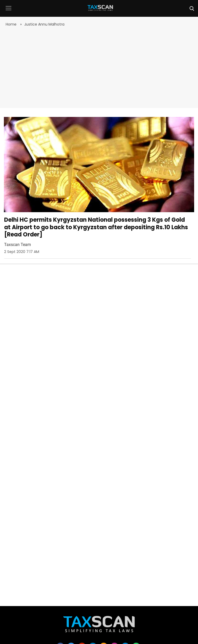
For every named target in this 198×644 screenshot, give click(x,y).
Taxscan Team (18, 244)
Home (12, 24)
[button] (8, 12)
